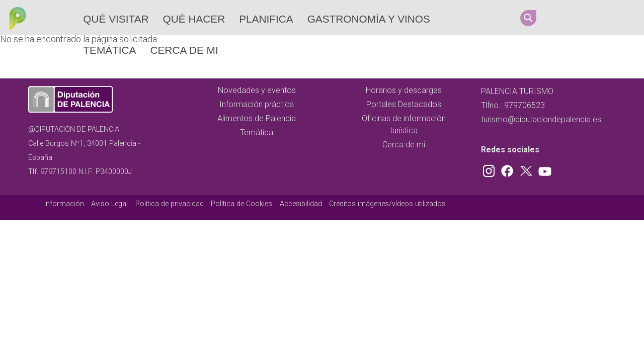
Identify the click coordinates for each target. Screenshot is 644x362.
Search (528, 18)
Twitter (598, 18)
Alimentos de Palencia (257, 118)
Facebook (579, 18)
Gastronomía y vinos (369, 19)
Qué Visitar (116, 19)
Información (64, 204)
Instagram (560, 18)
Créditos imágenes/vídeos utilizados (387, 204)
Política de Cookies (242, 204)
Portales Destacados (404, 104)
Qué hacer (194, 19)
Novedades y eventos (257, 90)
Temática (109, 50)
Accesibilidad (301, 204)
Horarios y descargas (404, 90)
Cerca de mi (184, 50)
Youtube (617, 18)
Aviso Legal (109, 204)
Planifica (266, 19)
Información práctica (257, 104)
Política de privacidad (170, 204)
